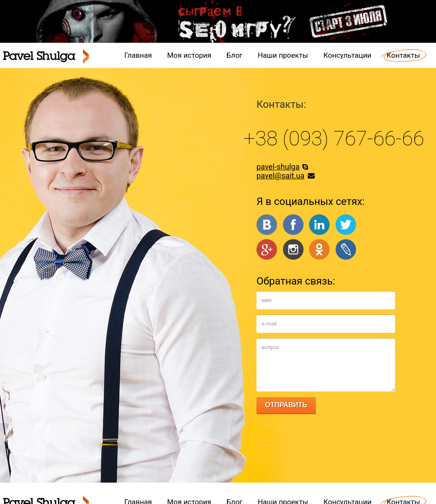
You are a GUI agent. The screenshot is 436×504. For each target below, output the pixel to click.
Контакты (404, 55)
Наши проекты (283, 55)
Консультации (348, 55)
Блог (234, 55)
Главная (138, 55)
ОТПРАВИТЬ (286, 405)
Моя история (189, 55)
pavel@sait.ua (280, 176)
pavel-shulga (278, 167)
